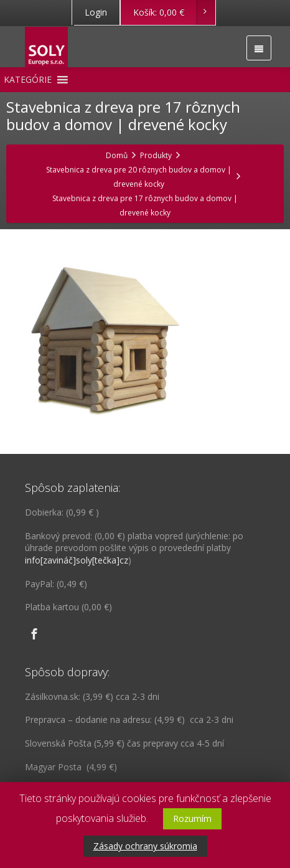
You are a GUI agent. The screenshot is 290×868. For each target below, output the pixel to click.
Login (96, 12)
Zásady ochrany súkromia (145, 846)
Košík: (174, 12)
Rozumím (192, 818)
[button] (28, 80)
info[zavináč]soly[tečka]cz (77, 560)
